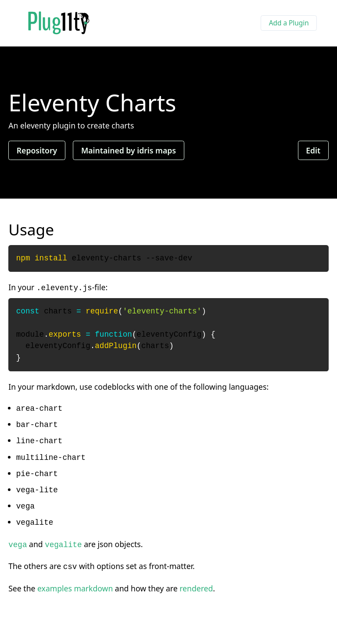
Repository (37, 150)
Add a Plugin (289, 23)
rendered (196, 588)
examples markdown (75, 588)
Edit (313, 150)
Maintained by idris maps (129, 150)
